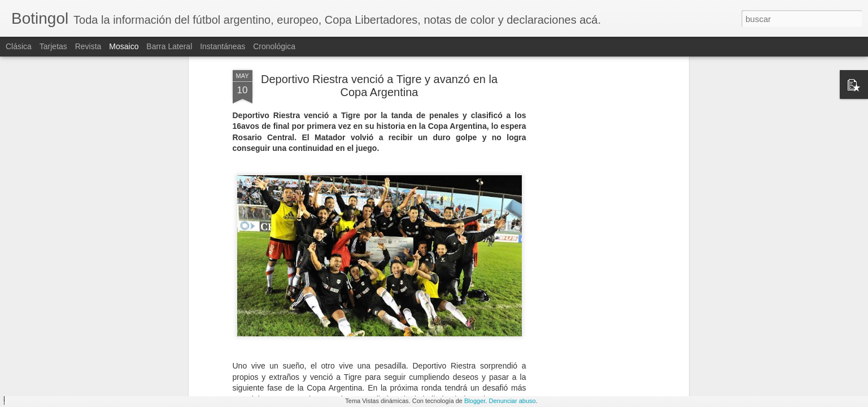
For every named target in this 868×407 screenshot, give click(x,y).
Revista (88, 46)
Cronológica (274, 46)
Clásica (19, 46)
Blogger (475, 401)
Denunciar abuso (512, 401)
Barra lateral (169, 46)
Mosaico (124, 46)
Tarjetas (53, 46)
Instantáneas (223, 46)
